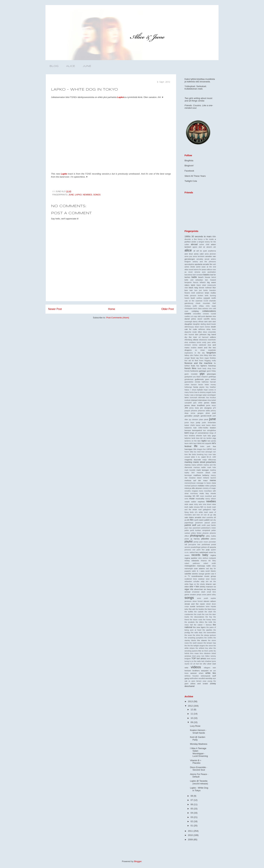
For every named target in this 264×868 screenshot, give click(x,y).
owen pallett (204, 520)
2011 (191, 831)
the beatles (200, 609)
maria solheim (197, 465)
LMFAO (209, 449)
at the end (211, 267)
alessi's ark (211, 247)
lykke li (194, 457)
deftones (202, 329)
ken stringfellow (210, 430)
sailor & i (196, 571)
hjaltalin (200, 390)
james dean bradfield (195, 405)
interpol (194, 400)
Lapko (120, 97)
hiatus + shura (190, 390)
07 (192, 800)
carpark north (210, 298)
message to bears (204, 483)
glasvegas (211, 374)
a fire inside (209, 239)
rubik (208, 566)
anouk (207, 259)
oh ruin (204, 515)
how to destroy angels (203, 392)
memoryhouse (190, 483)
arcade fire (208, 264)
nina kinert (207, 504)
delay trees (211, 329)
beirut (214, 277)
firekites (213, 358)
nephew (201, 502)
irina (209, 400)
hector (201, 385)
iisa (208, 398)
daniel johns (190, 319)
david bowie (211, 324)
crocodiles (197, 314)
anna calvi (199, 254)
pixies (187, 539)
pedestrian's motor (209, 528)
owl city (213, 520)
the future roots (196, 620)
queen (213, 550)
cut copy (194, 316)
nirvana (197, 507)
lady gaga (212, 436)
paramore (199, 523)
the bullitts (189, 612)
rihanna (204, 561)
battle (194, 277)
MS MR (196, 496)
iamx (187, 397)
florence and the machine (198, 363)
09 (192, 722)
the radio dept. (197, 633)
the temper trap (210, 643)
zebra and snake (199, 683)
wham (201, 673)
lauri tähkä (197, 443)
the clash (208, 612)
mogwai (195, 491)
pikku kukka (211, 536)
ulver (209, 664)
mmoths (188, 491)
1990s (187, 236)
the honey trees (209, 620)
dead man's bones (202, 327)
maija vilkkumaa (209, 460)
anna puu (188, 256)
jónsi (208, 413)
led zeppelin (207, 443)
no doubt (208, 507)
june (71, 195)
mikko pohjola (210, 486)
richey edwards (192, 560)
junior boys (189, 423)
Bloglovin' (189, 166)
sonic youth (202, 598)
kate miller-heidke (201, 428)
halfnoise (205, 382)
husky (187, 395)
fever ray (195, 358)
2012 (191, 706)
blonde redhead (205, 288)
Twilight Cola (191, 181)
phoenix (206, 533)
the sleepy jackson (208, 635)
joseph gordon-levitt (203, 416)
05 (192, 809)
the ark (192, 609)
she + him (194, 587)
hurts (214, 392)
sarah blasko (211, 571)
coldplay (195, 311)
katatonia (188, 428)
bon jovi (198, 290)
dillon (200, 332)
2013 (191, 701)
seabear (201, 579)
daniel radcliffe (204, 319)
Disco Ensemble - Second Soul (199, 769)
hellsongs (188, 387)
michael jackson (191, 486)
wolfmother (194, 678)
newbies (87, 195)
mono (201, 491)
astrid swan (201, 267)
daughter (188, 324)
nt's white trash (201, 512)
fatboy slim (189, 355)
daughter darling (199, 324)
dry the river (191, 337)
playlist (189, 542)
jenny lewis (194, 408)
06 (192, 804)
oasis (211, 512)
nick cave (189, 504)
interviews (203, 400)
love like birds (190, 454)
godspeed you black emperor (196, 377)
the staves (202, 640)
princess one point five (195, 550)
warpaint (205, 671)
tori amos (201, 658)
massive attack (204, 473)
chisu (201, 306)
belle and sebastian (194, 280)
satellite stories (191, 574)
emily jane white (209, 342)
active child (204, 245)
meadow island (195, 478)
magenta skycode (193, 460)
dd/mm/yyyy (189, 327)
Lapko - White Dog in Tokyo (199, 789)
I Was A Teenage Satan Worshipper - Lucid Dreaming (199, 752)
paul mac (188, 528)
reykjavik (212, 558)
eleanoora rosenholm (207, 340)
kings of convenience (199, 433)
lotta (191, 452)
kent (187, 433)
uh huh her (198, 664)
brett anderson (197, 293)
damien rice (211, 316)
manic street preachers (204, 462)
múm (202, 496)
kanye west (200, 425)
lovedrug (200, 454)
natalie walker (190, 502)
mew (214, 483)
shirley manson (206, 587)
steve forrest (197, 601)
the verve (209, 646)
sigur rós (189, 589)
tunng (187, 661)
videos (196, 667)
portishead (206, 545)
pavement (197, 528)
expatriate (212, 350)
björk (193, 285)
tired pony (196, 656)
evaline (194, 348)
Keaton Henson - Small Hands (198, 732)
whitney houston (192, 676)
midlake (201, 486)
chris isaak (211, 306)
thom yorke (209, 651)
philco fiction (196, 533)
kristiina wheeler (195, 436)
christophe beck (191, 309)
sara (202, 571)
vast (214, 664)
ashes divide (190, 267)
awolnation (212, 272)
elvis (186, 342)
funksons (194, 371)
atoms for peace (200, 270)
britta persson (190, 296)
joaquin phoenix (191, 411)
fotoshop (212, 366)
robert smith (210, 563)
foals (193, 366)
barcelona (188, 275)
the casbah (199, 612)
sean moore (211, 579)
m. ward (202, 457)
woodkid (202, 678)
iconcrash (193, 398)
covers (188, 314)
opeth (196, 520)
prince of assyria (209, 547)
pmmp (196, 542)
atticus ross (211, 270)
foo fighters (202, 366)
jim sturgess (206, 408)
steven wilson (210, 601)
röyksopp (201, 566)
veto (186, 668)
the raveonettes (210, 633)
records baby (200, 555)
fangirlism (211, 353)
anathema (212, 251)
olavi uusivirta (208, 517)
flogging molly (210, 361)
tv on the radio (195, 661)
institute (188, 400)
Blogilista (189, 161)
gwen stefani (210, 379)
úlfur (205, 664)
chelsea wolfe (191, 306)
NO (202, 507)
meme (213, 480)
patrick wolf (190, 525)
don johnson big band (205, 334)
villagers (207, 668)
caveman (199, 301)
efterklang (188, 340)
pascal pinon (210, 523)
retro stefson (203, 558)
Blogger (138, 861)
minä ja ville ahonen (193, 488)
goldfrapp (212, 377)
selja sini (204, 581)
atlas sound (189, 270)
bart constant (198, 275)
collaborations (209, 311)
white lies (211, 673)
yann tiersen (196, 681)
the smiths (209, 638)
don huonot (189, 335)
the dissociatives (197, 617)
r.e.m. (187, 552)
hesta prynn (199, 387)
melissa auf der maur (196, 480)
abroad (194, 244)
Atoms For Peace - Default (199, 776)
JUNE (87, 66)
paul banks (211, 525)
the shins (196, 635)
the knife (209, 622)
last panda (212, 441)
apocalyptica (189, 264)
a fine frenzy (197, 239)
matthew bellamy (201, 475)
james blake (210, 403)
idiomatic (202, 398)
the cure (205, 614)
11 (192, 714)
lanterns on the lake (193, 441)
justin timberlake (209, 423)
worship (209, 678)
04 (192, 813)
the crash (198, 614)
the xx (201, 651)
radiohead (204, 552)
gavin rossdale (191, 374)
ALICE (71, 66)
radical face (194, 552)
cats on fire (189, 301)
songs (97, 195)
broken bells (203, 296)
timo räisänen (205, 653)
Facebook (189, 171)
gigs (202, 374)
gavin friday (211, 371)
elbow (196, 340)
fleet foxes (199, 361)
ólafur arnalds (195, 517)
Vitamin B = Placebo (196, 762)
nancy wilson (211, 499)
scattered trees (191, 579)
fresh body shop (204, 368)
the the (187, 646)
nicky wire (198, 504)
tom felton (205, 656)
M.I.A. (209, 457)
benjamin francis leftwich (195, 282)
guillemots (199, 379)
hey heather (211, 387)
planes (213, 539)
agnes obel (197, 247)
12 (192, 710)
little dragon (198, 449)
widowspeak (205, 676)
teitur (186, 609)
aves (204, 272)
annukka (200, 259)
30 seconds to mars (201, 236)
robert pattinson (192, 563)
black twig (193, 288)
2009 (191, 840)
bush (193, 298)
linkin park (205, 446)
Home (112, 309)
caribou (199, 298)
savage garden (204, 574)
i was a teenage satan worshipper (203, 395)
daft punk (201, 316)
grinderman (189, 379)
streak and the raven (195, 604)
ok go (210, 515)
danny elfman (198, 322)
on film (190, 520)
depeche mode (191, 332)
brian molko (210, 293)
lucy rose (208, 454)
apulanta (199, 264)
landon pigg (211, 438)
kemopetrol (197, 430)
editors (213, 337)
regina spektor (191, 558)
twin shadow (206, 661)
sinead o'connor (192, 592)
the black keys (210, 609)
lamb (194, 438)
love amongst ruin (209, 452)
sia (215, 587)
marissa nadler (200, 467)
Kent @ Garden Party (198, 738)
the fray (209, 617)
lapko (78, 195)
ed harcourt (203, 337)
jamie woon (211, 405)
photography (197, 536)
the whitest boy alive (204, 648)
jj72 (214, 408)
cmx (210, 309)
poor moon (204, 542)
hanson (194, 385)
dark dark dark (210, 322)
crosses (206, 314)
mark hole (212, 467)
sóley (214, 595)
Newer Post (55, 309)
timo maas (194, 653)
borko (206, 290)
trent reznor (211, 659)
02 (192, 821)
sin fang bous (210, 589)
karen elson (211, 425)
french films (190, 368)
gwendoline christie (192, 382)
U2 (191, 664)
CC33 (206, 301)
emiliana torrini (195, 342)
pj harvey (195, 539)
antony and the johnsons (204, 262)
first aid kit (189, 361)
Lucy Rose (195, 726)
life (196, 446)
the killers (200, 622)
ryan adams (199, 568)
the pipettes (207, 630)
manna (188, 465)
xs (189, 681)
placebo (205, 539)
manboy (188, 462)
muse (192, 499)
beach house (204, 277)
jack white (198, 403)
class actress (203, 309)
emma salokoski (199, 345)
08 (192, 796)
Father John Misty (201, 355)
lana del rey (201, 438)
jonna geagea (197, 413)
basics (207, 275)
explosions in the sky (195, 353)
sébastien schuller (192, 581)
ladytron (188, 438)
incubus (213, 398)
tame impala (211, 607)
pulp (208, 550)
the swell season (196, 643)
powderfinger (196, 547)
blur (214, 288)
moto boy (204, 493)
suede (193, 606)
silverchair (198, 589)
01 (192, 826)
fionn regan (204, 358)
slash (203, 592)
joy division (194, 420)
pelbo (187, 530)
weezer (194, 673)
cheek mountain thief (206, 303)
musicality (200, 499)
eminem (188, 345)
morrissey (194, 493)
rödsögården (190, 566)
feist (210, 355)
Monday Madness (199, 744)
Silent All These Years (195, 176)
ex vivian (200, 350)
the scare (188, 635)
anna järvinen (210, 254)
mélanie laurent (209, 478)
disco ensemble (209, 332)
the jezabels (190, 622)
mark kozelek (190, 470)
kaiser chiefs (190, 425)
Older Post (168, 309)
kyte (205, 436)
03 (192, 817)
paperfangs (189, 523)
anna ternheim (199, 256)
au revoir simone (192, 272)
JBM (186, 408)
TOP (194, 658)
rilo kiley (212, 561)
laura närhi (189, 443)
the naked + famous (203, 625)
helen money (210, 385)
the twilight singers (198, 646)
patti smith (201, 525)
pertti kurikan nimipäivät (200, 530)
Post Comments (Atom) (118, 318)
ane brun (189, 254)
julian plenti (204, 420)
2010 (191, 835)
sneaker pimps (196, 595)
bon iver (189, 290)
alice (188, 250)
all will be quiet (200, 251)
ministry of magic (209, 488)
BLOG (54, 66)
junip (198, 422)
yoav (205, 681)
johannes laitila (204, 411)
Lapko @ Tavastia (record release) (199, 782)
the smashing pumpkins (194, 638)
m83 (214, 457)
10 (192, 718)
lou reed (197, 452)
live (204, 449)
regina (213, 555)
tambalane (201, 607)
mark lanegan (203, 470)
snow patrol (207, 595)
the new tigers (199, 627)
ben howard (210, 280)
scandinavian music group (204, 576)
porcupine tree (194, 545)
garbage (202, 371)
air (204, 247)
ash (214, 264)
